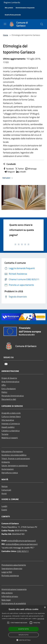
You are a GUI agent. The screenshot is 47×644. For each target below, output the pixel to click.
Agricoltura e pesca (10, 473)
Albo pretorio (7, 593)
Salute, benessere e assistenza (15, 466)
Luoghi (4, 506)
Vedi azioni (8, 178)
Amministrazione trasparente (14, 589)
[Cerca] (42, 24)
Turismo (5, 434)
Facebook (8, 169)
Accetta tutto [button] (23, 629)
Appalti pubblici (8, 427)
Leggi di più (41, 619)
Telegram (9, 172)
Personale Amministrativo (13, 396)
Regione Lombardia (12, 2)
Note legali (6, 600)
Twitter (19, 169)
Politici (4, 392)
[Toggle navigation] (5, 24)
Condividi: (9, 164)
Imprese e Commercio (11, 424)
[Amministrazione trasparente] (25, 8)
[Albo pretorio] (9, 8)
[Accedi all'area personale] (13, 15)
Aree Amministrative (10, 382)
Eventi (4, 510)
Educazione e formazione (12, 451)
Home (6, 35)
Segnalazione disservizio (12, 568)
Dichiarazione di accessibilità (14, 603)
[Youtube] (6, 364)
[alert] (23, 625)
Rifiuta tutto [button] (23, 635)
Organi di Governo (9, 378)
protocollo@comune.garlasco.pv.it (21, 541)
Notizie (5, 486)
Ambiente (6, 462)
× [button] (45, 607)
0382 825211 (23, 551)
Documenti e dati (9, 399)
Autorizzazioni (8, 469)
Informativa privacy (10, 596)
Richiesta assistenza (10, 576)
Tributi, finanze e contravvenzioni (16, 458)
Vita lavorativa (8, 420)
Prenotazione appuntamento (14, 565)
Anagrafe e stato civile (11, 413)
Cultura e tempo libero (11, 416)
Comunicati (6, 490)
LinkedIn (21, 172)
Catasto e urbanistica (11, 431)
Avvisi (4, 493)
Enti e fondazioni (9, 389)
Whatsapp (31, 169)
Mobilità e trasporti (10, 438)
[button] (24, 640)
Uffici (4, 385)
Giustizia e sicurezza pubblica (14, 455)
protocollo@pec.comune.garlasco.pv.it (22, 544)
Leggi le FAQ (7, 572)
